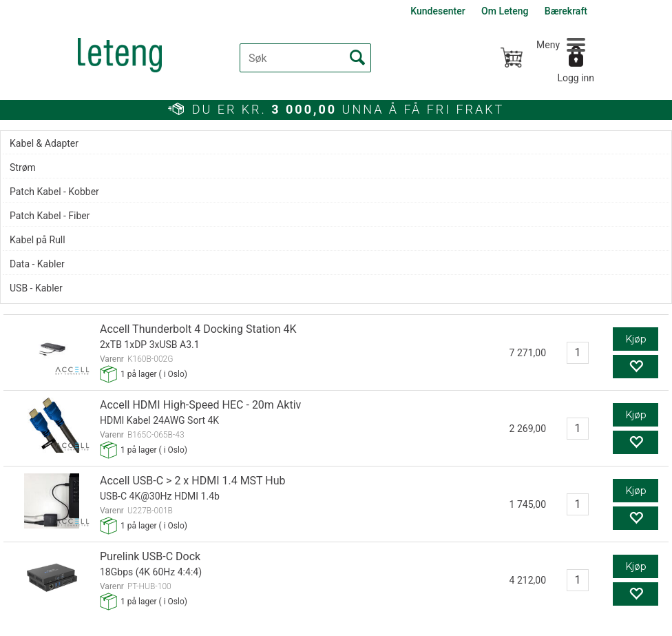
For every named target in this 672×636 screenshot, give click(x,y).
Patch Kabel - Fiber (50, 216)
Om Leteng (505, 11)
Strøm (23, 167)
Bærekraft (566, 11)
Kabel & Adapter (44, 143)
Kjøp (636, 339)
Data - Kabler (37, 264)
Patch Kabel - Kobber (54, 192)
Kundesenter (438, 11)
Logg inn (576, 78)
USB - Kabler (36, 288)
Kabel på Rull (38, 240)
